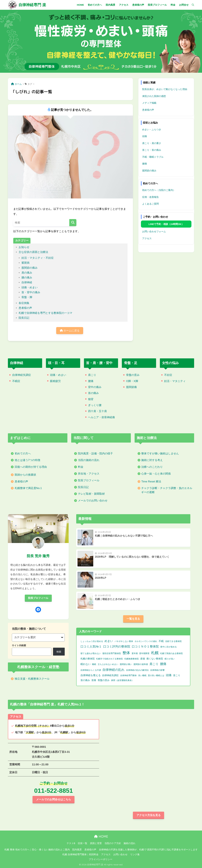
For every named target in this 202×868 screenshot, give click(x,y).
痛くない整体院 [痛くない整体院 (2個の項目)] (155, 659)
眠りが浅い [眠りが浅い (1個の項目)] (170, 659)
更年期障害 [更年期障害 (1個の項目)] (144, 653)
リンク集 (135, 854)
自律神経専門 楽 (32, 5)
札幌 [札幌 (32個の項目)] (155, 653)
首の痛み (93, 393)
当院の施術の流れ (89, 460)
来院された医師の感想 (154, 96)
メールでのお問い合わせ (93, 501)
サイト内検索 (19, 645)
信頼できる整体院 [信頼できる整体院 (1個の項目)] (173, 641)
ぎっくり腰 (95, 405)
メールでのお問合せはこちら (54, 799)
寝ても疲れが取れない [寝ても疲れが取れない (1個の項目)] (91, 653)
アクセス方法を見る (149, 815)
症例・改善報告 (150, 197)
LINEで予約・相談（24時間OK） (166, 224)
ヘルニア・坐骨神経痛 (101, 417)
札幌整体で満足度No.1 (28, 488)
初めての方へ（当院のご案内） (159, 190)
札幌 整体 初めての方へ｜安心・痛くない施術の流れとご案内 (37, 850)
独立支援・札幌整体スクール (32, 679)
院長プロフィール (89, 480)
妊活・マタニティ (175, 381)
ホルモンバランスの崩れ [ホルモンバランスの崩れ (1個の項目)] (146, 641)
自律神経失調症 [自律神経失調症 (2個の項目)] (110, 675)
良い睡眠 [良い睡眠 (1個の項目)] (142, 675)
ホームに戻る (70, 331)
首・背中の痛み (31, 292)
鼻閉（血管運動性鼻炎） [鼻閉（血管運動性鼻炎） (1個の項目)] (122, 680)
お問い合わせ (120, 854)
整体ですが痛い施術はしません (160, 454)
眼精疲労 (55, 381)
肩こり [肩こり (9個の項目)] (154, 664)
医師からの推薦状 (25, 475)
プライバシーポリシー (101, 859)
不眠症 (16, 381)
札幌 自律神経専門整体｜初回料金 (80, 854)
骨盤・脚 (27, 297)
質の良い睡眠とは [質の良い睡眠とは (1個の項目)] (156, 675)
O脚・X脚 (132, 381)
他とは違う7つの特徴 (28, 460)
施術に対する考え (152, 460)
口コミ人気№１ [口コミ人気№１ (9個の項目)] (91, 646)
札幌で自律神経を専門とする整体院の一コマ (45, 313)
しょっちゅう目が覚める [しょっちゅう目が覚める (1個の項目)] (92, 641)
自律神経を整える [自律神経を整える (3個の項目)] (91, 675)
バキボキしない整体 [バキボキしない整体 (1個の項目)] (124, 641)
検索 (59, 652)
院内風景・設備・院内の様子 (95, 454)
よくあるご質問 (150, 204)
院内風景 (77, 850)
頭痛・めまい (30, 287)
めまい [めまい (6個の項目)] (109, 641)
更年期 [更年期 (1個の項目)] (135, 653)
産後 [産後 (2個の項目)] (143, 659)
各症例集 (24, 303)
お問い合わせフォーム (154, 231)
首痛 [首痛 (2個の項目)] (94, 680)
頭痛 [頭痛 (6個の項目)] (169, 675)
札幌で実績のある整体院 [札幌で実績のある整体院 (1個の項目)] (171, 653)
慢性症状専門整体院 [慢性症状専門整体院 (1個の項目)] (112, 653)
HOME (101, 836)
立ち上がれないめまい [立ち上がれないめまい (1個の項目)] (108, 664)
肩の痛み (27, 273)
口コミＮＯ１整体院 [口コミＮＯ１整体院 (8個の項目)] (145, 646)
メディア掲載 (149, 103)
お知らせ (24, 247)
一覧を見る (133, 619)
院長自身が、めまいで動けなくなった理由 (165, 89)
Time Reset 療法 (151, 482)
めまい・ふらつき (152, 129)
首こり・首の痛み (152, 150)
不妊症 (168, 375)
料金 (81, 467)
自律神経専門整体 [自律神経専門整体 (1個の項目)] (128, 675)
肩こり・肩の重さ (152, 143)
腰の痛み (27, 278)
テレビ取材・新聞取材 (91, 494)
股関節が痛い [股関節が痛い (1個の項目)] (126, 664)
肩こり (92, 375)
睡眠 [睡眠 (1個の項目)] (94, 664)
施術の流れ (129, 843)
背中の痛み (95, 387)
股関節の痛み (30, 268)
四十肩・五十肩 (97, 411)
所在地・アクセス (89, 474)
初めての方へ (23, 454)
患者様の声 (25, 308)
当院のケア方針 (113, 843)
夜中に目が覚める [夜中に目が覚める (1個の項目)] (169, 647)
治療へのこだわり (152, 467)
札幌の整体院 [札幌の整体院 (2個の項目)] (88, 659)
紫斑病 (25, 263)
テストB (71, 843)
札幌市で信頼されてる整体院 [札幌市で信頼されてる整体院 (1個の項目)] (109, 659)
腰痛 (145, 164)
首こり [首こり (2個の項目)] (177, 675)
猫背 (91, 399)
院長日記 (24, 318)
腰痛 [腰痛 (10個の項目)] (163, 664)
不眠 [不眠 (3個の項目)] (161, 641)
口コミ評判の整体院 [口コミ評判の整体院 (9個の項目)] (117, 646)
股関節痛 (131, 387)
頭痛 (145, 136)
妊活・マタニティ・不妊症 (38, 258)
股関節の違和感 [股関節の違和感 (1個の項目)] (141, 664)
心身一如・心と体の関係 (156, 474)
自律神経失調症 (22, 375)
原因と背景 (96, 843)
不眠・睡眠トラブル (153, 157)
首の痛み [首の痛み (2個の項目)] (85, 680)
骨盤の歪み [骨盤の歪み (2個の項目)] (104, 680)
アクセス (147, 238)
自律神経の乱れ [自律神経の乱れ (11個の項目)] (113, 670)
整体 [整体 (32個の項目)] (126, 653)
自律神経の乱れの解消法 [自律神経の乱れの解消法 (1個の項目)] (137, 670)
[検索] (191, 5)
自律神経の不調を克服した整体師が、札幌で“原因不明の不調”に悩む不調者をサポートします (148, 850)
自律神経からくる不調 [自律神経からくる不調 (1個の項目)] (91, 670)
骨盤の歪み (133, 375)
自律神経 (27, 282)
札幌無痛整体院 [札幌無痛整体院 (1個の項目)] (132, 659)
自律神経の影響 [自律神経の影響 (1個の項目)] (157, 670)
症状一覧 (83, 843)
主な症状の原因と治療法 (33, 252)
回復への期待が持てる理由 (31, 467)
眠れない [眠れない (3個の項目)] (86, 664)
